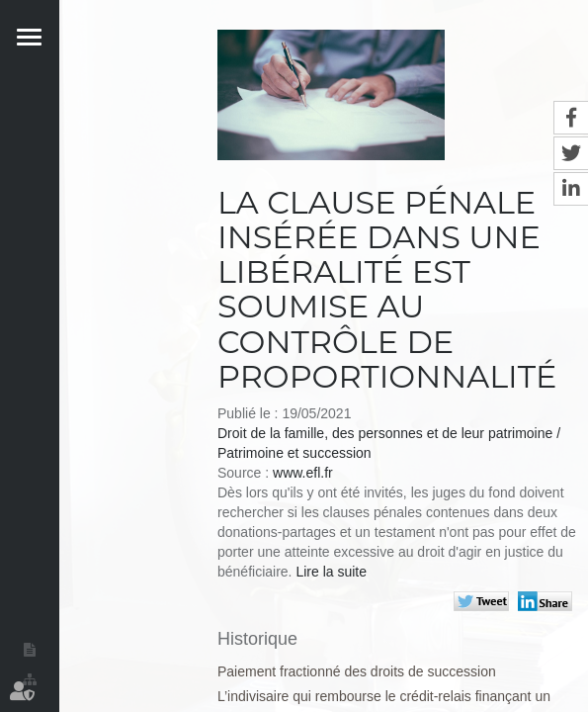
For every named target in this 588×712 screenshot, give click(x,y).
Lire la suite (331, 572)
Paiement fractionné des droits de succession (357, 671)
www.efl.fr (303, 473)
